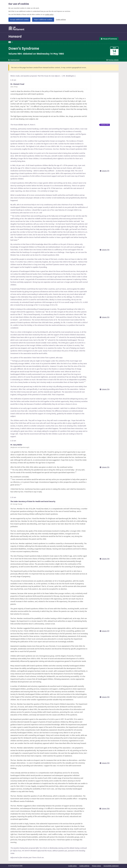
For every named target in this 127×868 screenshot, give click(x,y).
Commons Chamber (51, 42)
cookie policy (49, 15)
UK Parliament (13, 42)
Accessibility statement (111, 866)
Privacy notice (96, 866)
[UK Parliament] (17, 28)
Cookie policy (72, 866)
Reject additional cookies (43, 20)
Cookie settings (61, 20)
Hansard (15, 36)
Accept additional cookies (19, 20)
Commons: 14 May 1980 (35, 42)
